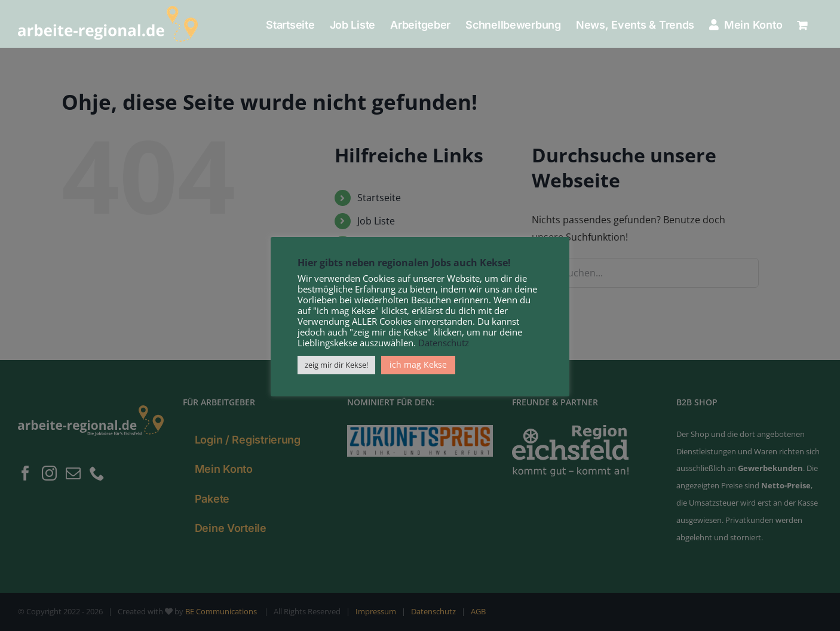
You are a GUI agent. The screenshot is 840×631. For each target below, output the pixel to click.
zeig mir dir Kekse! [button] (336, 365)
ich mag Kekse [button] (418, 364)
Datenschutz (444, 343)
